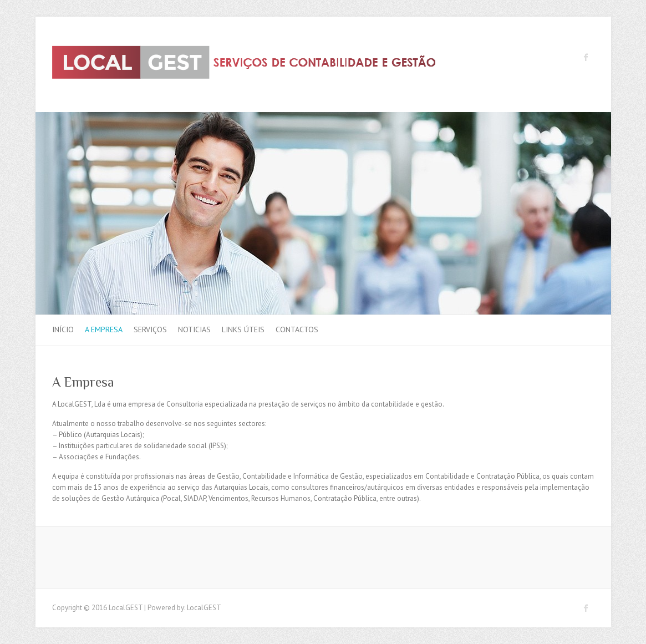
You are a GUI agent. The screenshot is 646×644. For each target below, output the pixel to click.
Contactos (297, 329)
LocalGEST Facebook (586, 57)
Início (63, 329)
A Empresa (104, 329)
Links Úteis (243, 329)
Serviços (150, 329)
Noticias (194, 329)
